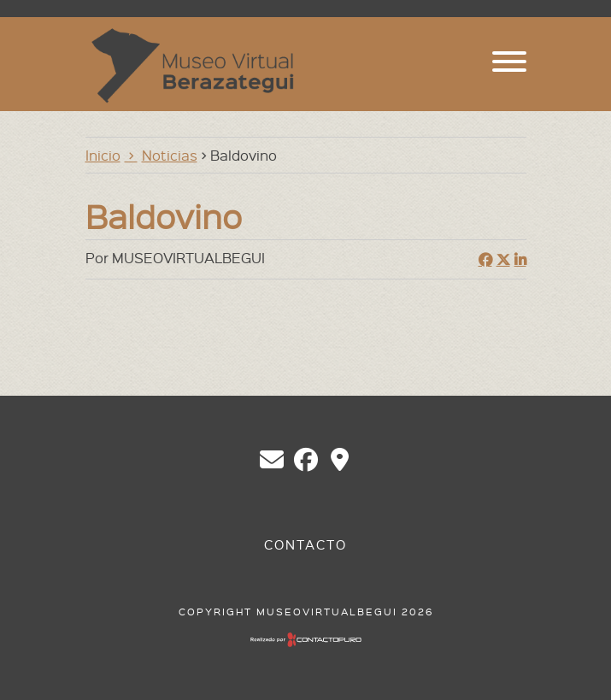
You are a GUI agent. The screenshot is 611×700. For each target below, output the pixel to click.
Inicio (103, 155)
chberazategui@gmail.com (272, 460)
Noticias (170, 155)
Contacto (305, 544)
